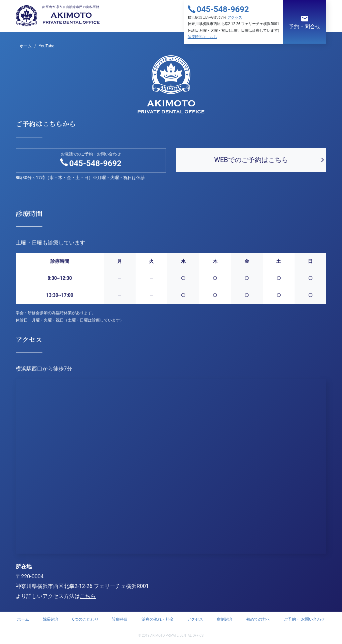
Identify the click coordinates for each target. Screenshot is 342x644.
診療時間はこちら (202, 37)
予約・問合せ (305, 22)
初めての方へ (258, 619)
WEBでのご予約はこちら (251, 160)
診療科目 (120, 619)
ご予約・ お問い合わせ (304, 619)
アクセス (235, 18)
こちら (88, 596)
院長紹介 (51, 619)
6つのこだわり (85, 619)
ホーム (23, 619)
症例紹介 (225, 619)
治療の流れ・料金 (158, 619)
